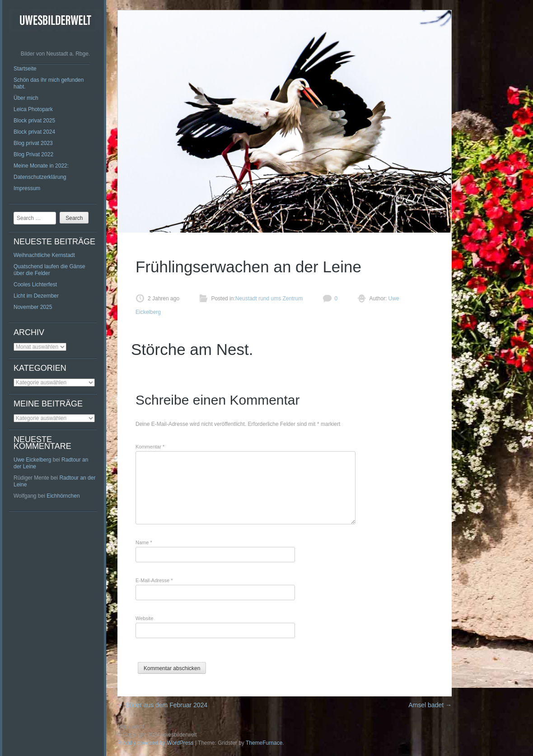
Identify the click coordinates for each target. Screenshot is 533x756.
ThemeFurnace (264, 743)
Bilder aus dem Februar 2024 (162, 705)
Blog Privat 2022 (33, 154)
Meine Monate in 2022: (41, 166)
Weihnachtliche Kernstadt (44, 255)
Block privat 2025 (34, 121)
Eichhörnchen (63, 496)
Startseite (25, 69)
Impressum (27, 188)
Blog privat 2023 (33, 143)
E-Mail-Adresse (154, 580)
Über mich (26, 98)
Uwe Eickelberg (32, 460)
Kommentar (150, 447)
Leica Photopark (33, 109)
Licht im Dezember (36, 296)
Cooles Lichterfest (35, 285)
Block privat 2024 (34, 132)
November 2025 (33, 307)
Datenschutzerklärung (40, 177)
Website (145, 618)
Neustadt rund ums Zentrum (269, 299)
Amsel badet (430, 705)
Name (144, 542)
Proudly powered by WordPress (156, 743)
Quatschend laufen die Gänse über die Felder (49, 270)
